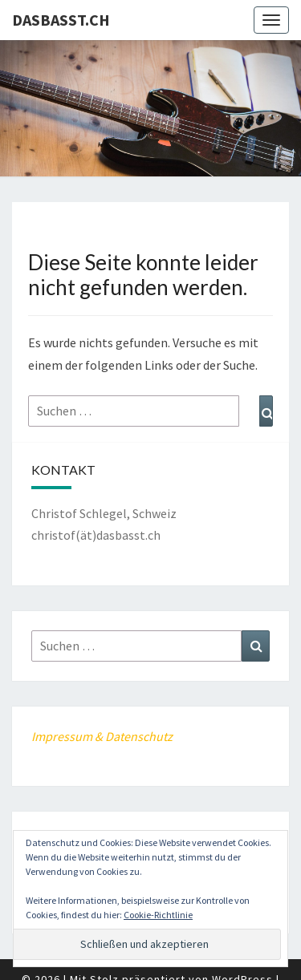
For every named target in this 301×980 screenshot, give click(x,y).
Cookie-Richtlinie (158, 915)
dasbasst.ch (61, 20)
